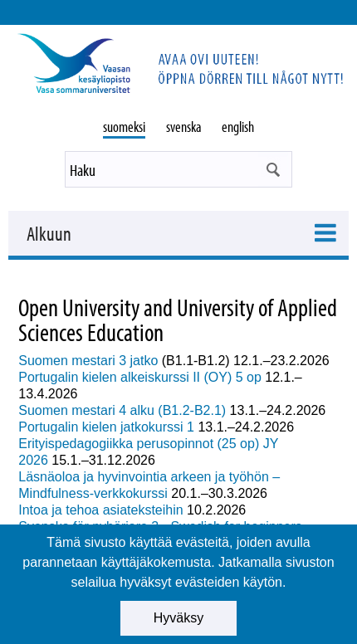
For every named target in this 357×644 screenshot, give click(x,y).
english (238, 127)
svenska (184, 127)
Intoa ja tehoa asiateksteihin (100, 510)
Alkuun (49, 233)
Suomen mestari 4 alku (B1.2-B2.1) (122, 410)
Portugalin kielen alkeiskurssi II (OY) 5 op (142, 377)
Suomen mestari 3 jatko (88, 361)
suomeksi (124, 127)
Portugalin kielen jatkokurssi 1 (106, 427)
